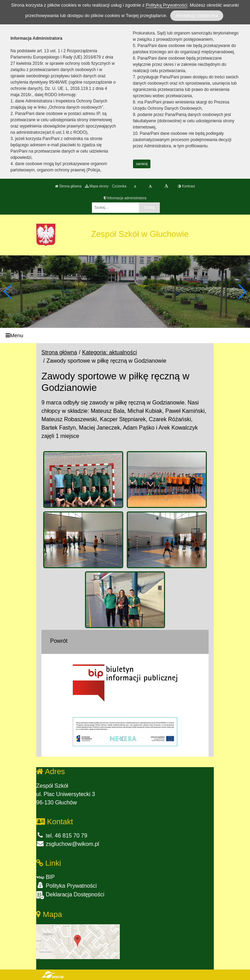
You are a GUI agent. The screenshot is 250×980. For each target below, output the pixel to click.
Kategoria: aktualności (110, 352)
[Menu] (125, 336)
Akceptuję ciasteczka (197, 16)
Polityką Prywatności (167, 5)
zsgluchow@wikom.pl (68, 844)
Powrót (59, 641)
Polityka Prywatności (67, 885)
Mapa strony (97, 186)
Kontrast (186, 186)
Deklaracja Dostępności (70, 895)
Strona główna (68, 186)
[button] (242, 292)
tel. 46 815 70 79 (62, 836)
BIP (45, 877)
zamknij (142, 164)
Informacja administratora (125, 198)
